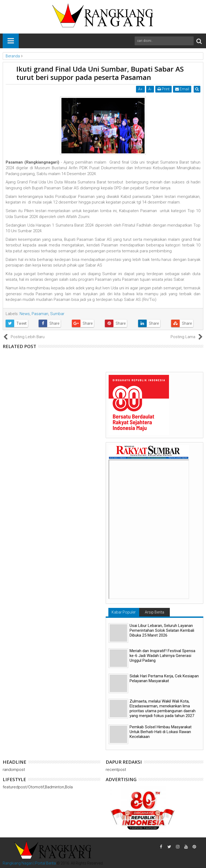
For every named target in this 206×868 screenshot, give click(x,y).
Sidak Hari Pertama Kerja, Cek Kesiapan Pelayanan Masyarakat (164, 678)
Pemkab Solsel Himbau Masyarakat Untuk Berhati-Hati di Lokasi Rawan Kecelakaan (161, 732)
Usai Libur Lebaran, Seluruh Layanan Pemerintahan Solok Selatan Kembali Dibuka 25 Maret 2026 (162, 630)
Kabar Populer (124, 612)
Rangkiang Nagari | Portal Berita (29, 863)
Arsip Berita (154, 612)
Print (164, 89)
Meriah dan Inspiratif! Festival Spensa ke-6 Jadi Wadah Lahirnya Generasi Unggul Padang (162, 656)
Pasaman (40, 314)
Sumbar (57, 314)
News (25, 314)
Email (183, 89)
